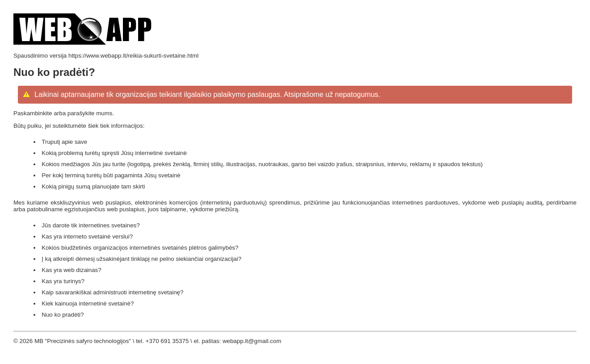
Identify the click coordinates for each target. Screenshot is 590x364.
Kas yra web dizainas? (71, 270)
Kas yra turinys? (63, 281)
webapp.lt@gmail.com (252, 341)
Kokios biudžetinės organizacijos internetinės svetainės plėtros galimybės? (140, 248)
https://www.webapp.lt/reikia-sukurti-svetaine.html (133, 56)
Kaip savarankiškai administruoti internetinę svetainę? (112, 292)
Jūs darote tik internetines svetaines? (91, 225)
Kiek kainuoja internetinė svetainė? (88, 303)
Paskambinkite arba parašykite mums (63, 113)
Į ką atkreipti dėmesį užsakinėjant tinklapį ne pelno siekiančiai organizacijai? (141, 259)
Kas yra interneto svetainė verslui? (87, 236)
